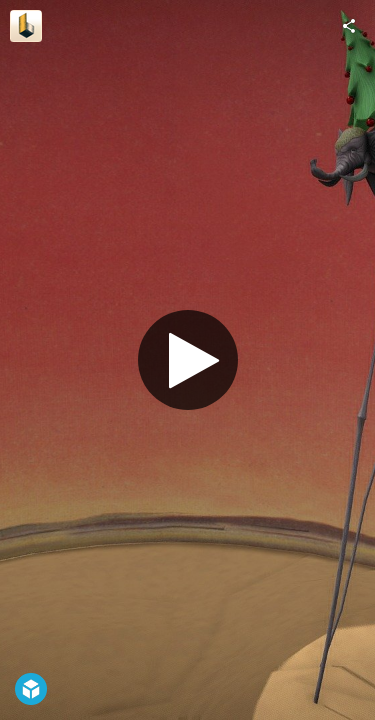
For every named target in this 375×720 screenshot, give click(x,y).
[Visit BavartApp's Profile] (26, 26)
